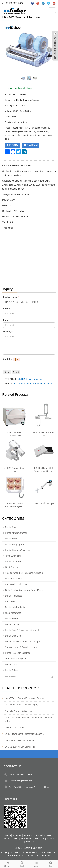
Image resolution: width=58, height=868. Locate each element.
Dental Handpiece (14, 596)
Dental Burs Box (13, 636)
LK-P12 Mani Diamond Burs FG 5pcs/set (32, 384)
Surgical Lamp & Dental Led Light (21, 647)
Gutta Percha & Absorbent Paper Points (24, 590)
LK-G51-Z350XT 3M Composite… (21, 747)
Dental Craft (11, 664)
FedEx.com (37, 848)
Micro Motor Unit (13, 613)
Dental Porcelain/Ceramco (18, 653)
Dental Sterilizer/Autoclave (29, 100)
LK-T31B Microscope (44, 503)
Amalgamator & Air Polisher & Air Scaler (24, 573)
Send (7, 372)
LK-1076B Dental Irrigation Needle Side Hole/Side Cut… (28, 719)
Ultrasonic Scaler (13, 561)
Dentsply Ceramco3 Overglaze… (20, 711)
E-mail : (8, 320)
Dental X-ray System (15, 544)
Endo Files (10, 601)
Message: (8, 332)
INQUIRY (12, 145)
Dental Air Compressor (16, 533)
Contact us (39, 838)
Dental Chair (11, 527)
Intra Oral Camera (14, 579)
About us (17, 835)
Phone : (8, 309)
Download (26, 838)
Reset (16, 372)
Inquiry (36, 864)
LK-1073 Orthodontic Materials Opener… (24, 734)
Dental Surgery (12, 619)
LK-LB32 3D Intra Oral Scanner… (21, 740)
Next (49, 50)
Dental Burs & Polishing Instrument (22, 630)
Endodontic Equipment (16, 584)
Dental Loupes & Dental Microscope (22, 641)
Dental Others (12, 670)
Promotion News (43, 835)
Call (22, 864)
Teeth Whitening (13, 556)
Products (28, 835)
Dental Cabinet (12, 624)
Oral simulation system (16, 659)
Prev (9, 50)
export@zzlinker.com (24, 781)
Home (8, 835)
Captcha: (8, 359)
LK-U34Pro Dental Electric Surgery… (22, 705)
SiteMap (30, 842)
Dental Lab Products (15, 607)
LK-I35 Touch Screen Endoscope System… (25, 698)
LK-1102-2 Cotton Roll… (16, 727)
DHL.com (25, 848)
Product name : (12, 297)
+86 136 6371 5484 (24, 775)
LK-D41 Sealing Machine (30, 379)
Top (51, 864)
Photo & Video (11, 838)
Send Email (31, 145)
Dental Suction (12, 539)
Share (7, 864)
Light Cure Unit (12, 567)
